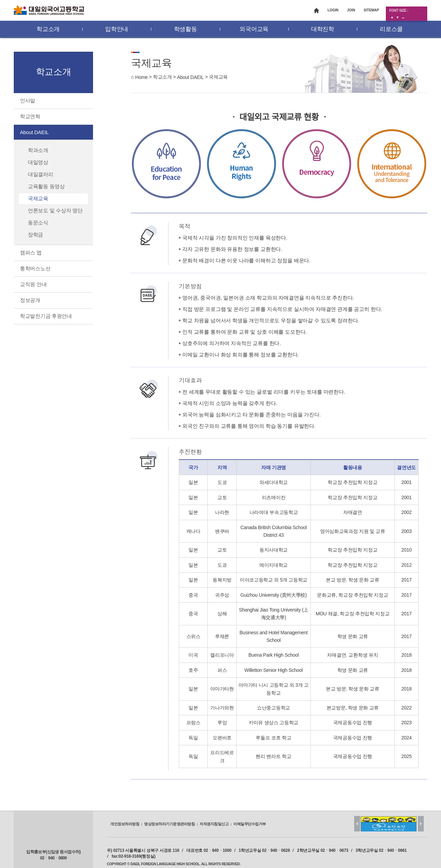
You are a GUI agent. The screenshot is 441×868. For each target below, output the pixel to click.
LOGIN (333, 10)
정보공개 (30, 300)
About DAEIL (191, 77)
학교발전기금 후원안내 (46, 316)
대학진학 (323, 29)
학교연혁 (30, 116)
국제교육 (218, 77)
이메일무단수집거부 (250, 824)
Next (421, 824)
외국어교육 (254, 29)
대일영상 (38, 162)
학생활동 (186, 29)
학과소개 (38, 150)
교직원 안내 (33, 284)
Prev (357, 824)
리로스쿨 (391, 29)
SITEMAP (371, 10)
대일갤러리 (41, 174)
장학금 (35, 235)
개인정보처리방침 (125, 824)
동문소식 (38, 223)
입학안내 (117, 29)
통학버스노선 (35, 268)
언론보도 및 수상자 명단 (55, 210)
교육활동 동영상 (46, 186)
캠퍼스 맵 (31, 253)
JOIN (351, 10)
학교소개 (48, 29)
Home (142, 77)
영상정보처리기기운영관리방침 (169, 824)
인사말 (28, 100)
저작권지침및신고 (214, 824)
